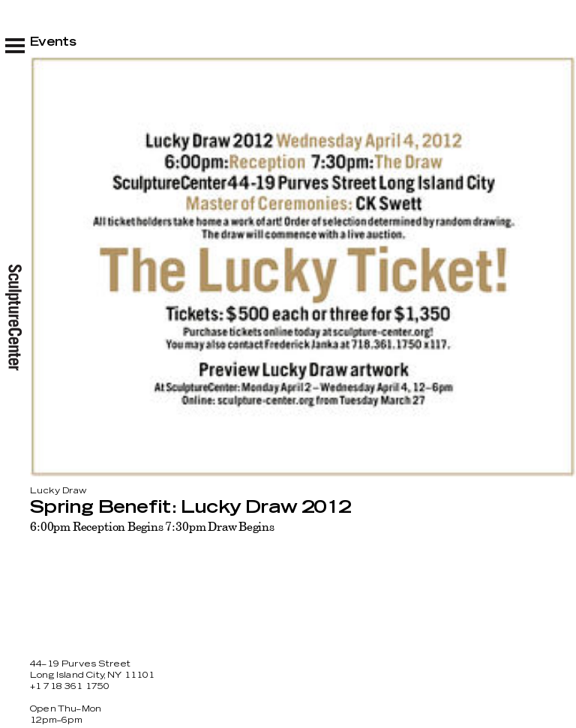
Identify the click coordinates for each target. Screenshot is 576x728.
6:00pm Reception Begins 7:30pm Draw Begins (152, 526)
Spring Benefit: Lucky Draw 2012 (190, 508)
